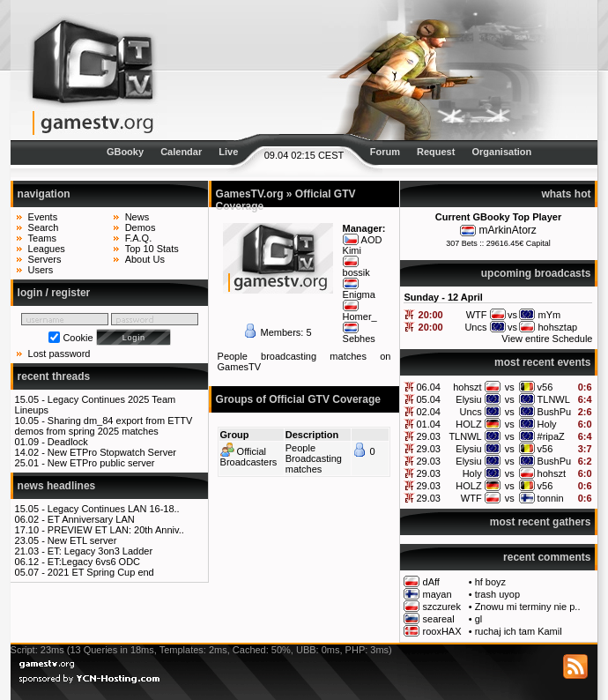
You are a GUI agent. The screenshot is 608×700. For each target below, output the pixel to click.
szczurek (442, 607)
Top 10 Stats (152, 249)
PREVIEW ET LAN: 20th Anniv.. (116, 530)
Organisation (501, 152)
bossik (356, 272)
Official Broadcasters (249, 457)
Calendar (181, 152)
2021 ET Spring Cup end (101, 572)
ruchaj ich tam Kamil (519, 631)
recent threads (54, 376)
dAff (431, 582)
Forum (385, 152)
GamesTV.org (250, 194)
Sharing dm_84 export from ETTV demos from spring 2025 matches (104, 426)
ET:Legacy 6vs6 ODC (94, 562)
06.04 (428, 387)
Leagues (47, 249)
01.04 (428, 424)
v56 (545, 387)
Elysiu (468, 399)
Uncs (471, 412)
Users (41, 270)
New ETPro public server (101, 463)
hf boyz (490, 582)
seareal (439, 619)
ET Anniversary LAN (91, 519)
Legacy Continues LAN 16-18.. (114, 509)
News (137, 217)
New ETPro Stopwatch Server (112, 452)
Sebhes (359, 339)
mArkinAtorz (507, 230)
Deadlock (68, 442)
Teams (42, 238)
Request (436, 152)
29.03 (428, 436)
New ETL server (82, 540)
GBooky (125, 152)
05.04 (428, 399)
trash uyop (497, 594)
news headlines (57, 486)
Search (44, 227)
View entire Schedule (547, 339)
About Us (145, 259)
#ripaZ (551, 436)
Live (228, 152)
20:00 (431, 315)
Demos (141, 227)
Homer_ (360, 316)
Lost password (59, 354)
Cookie (78, 338)
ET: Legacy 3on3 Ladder (100, 551)
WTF (471, 498)
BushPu (555, 412)
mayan (437, 594)
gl (479, 619)
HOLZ (468, 424)
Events (43, 217)
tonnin (551, 498)
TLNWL (554, 399)
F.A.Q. (139, 238)
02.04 (428, 412)
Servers (45, 259)
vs (510, 387)
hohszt (467, 387)
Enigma (359, 294)
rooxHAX (442, 631)
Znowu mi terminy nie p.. (528, 607)
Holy (547, 424)
